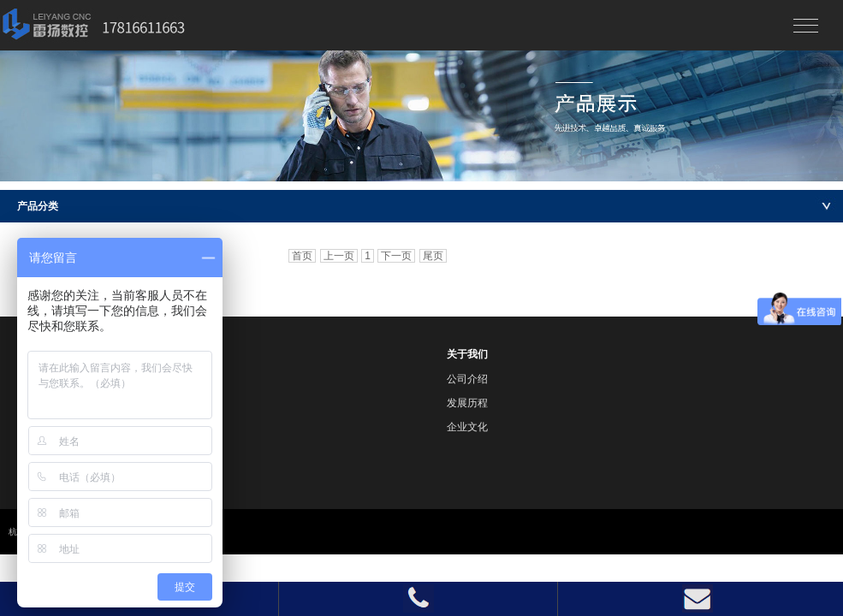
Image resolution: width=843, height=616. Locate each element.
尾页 (433, 256)
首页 (302, 256)
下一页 (396, 256)
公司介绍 (467, 379)
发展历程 (467, 403)
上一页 (339, 256)
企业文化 (467, 427)
